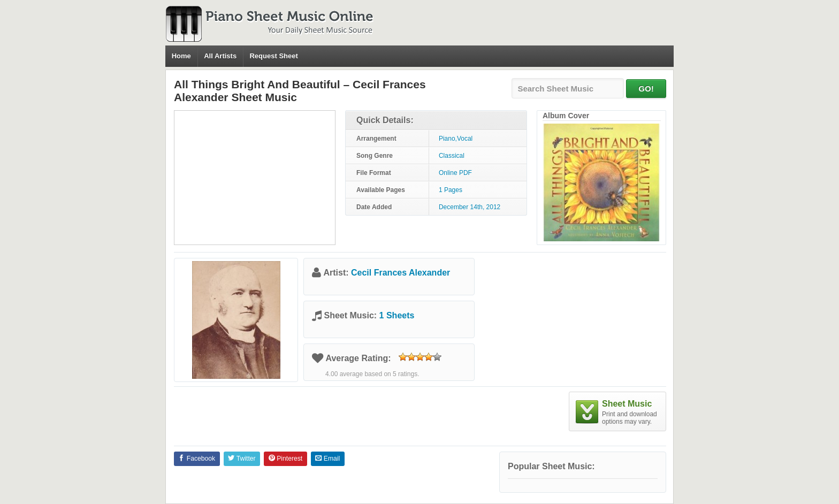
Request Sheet (273, 56)
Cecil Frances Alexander (401, 273)
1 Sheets (397, 315)
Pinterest (285, 459)
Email (327, 459)
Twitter (242, 459)
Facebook (197, 459)
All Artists (220, 56)
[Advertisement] (255, 178)
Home (181, 56)
